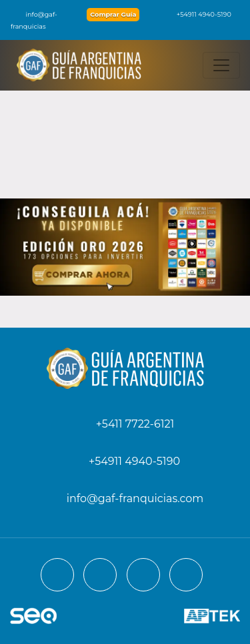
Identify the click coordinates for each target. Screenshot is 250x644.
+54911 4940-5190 (197, 14)
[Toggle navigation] (221, 65)
